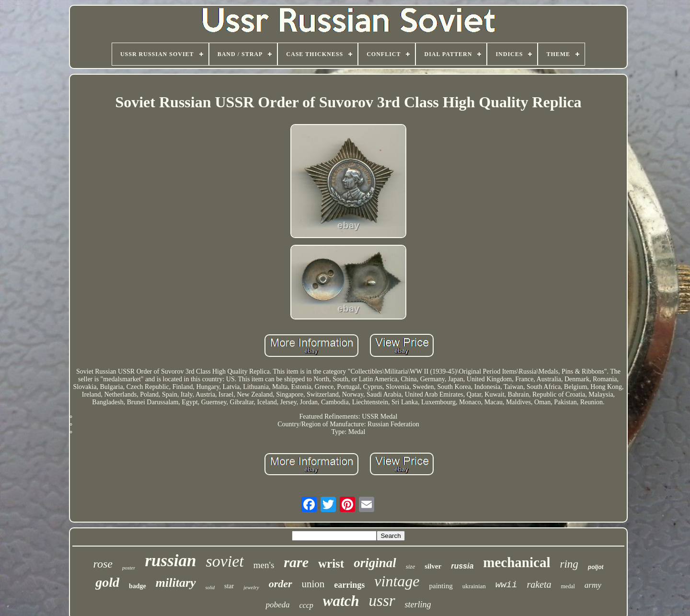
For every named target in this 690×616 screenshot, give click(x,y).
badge (138, 586)
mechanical (517, 562)
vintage (397, 581)
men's (264, 565)
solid (210, 587)
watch (341, 601)
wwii (506, 585)
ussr (382, 601)
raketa (539, 584)
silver (433, 566)
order (281, 584)
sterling (418, 605)
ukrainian (474, 586)
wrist (331, 564)
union (313, 584)
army (593, 585)
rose (103, 564)
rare (296, 562)
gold (107, 582)
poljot (596, 567)
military (176, 583)
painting (441, 586)
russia (462, 566)
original (375, 563)
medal (568, 586)
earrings (349, 585)
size (411, 566)
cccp (306, 605)
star (229, 586)
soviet (224, 561)
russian (170, 561)
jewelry (251, 587)
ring (569, 564)
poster (129, 568)
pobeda (277, 605)
